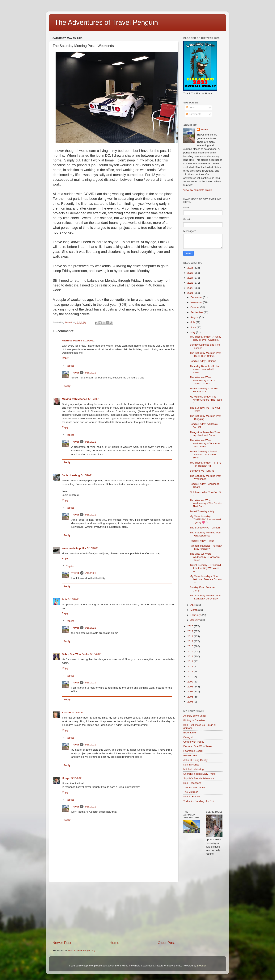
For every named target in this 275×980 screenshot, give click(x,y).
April (193, 605)
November (197, 302)
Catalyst (188, 737)
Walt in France (192, 797)
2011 (191, 671)
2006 (191, 697)
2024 (191, 278)
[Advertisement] (114, 911)
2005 (191, 702)
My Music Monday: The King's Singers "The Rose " (206, 400)
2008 (191, 687)
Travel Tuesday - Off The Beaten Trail (204, 390)
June (194, 327)
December (197, 297)
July (193, 322)
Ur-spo (66, 778)
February (196, 615)
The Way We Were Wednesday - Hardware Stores (205, 557)
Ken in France (191, 765)
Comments (193, 114)
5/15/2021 (89, 341)
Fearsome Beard (193, 751)
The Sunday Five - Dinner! (205, 528)
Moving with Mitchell (74, 399)
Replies (70, 366)
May (193, 332)
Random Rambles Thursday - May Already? (206, 547)
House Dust (190, 755)
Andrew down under (195, 716)
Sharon (66, 713)
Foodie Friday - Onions (203, 361)
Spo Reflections (192, 783)
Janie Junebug (71, 475)
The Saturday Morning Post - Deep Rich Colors (205, 354)
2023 (191, 283)
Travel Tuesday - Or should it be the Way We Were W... (205, 568)
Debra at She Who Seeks (198, 746)
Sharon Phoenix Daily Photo (199, 774)
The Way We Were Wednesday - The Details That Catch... (206, 503)
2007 (191, 692)
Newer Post (62, 943)
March (194, 610)
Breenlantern (191, 733)
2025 (191, 273)
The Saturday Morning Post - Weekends (205, 477)
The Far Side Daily (194, 788)
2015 (191, 651)
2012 (191, 667)
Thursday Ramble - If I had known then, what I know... (205, 369)
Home (114, 943)
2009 (191, 682)
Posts (190, 108)
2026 (191, 268)
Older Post (166, 943)
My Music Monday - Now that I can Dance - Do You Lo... (206, 579)
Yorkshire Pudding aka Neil (199, 801)
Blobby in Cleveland (195, 720)
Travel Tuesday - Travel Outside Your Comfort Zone (204, 455)
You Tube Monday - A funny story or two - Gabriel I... (206, 338)
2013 (191, 661)
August (195, 317)
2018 (191, 636)
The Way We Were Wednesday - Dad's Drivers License (202, 380)
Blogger (201, 966)
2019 (191, 631)
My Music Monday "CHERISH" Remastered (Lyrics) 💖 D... (205, 519)
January (195, 620)
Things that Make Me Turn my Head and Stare (205, 434)
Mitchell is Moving (194, 769)
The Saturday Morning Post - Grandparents (205, 534)
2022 (191, 288)
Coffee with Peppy (194, 742)
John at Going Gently (195, 760)
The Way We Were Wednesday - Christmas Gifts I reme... (205, 443)
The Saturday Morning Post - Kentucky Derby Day (205, 597)
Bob (64, 599)
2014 (191, 656)
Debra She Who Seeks (76, 654)
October (195, 307)
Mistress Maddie (72, 341)
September (197, 312)
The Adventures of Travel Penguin (106, 22)
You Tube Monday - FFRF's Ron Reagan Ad (205, 464)
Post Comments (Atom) (82, 951)
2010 (191, 676)
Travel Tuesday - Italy (202, 511)
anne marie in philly (74, 548)
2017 (191, 641)
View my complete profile (198, 190)
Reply (65, 358)
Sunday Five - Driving (202, 471)
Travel (75, 373)
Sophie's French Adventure (199, 778)
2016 (191, 646)
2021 (191, 293)
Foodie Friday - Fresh (202, 541)
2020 (191, 626)
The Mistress (191, 792)
